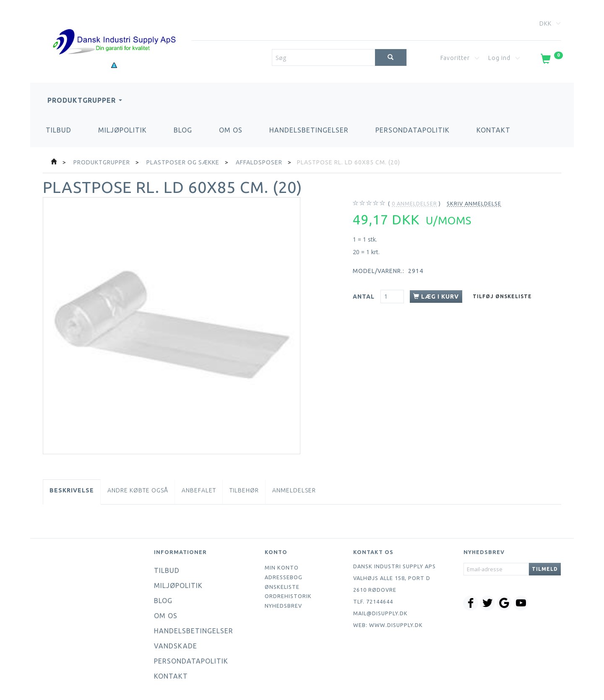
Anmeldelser (294, 490)
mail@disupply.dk (380, 613)
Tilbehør (244, 490)
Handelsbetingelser (309, 130)
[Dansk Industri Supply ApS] (114, 29)
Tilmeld (545, 569)
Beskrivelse (72, 490)
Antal (364, 297)
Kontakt (493, 130)
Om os (231, 130)
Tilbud (59, 130)
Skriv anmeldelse (474, 203)
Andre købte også (138, 490)
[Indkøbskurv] (551, 60)
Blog (183, 130)
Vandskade (176, 646)
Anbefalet (199, 490)
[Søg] (391, 57)
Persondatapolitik (413, 130)
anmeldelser (414, 204)
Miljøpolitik (122, 130)
